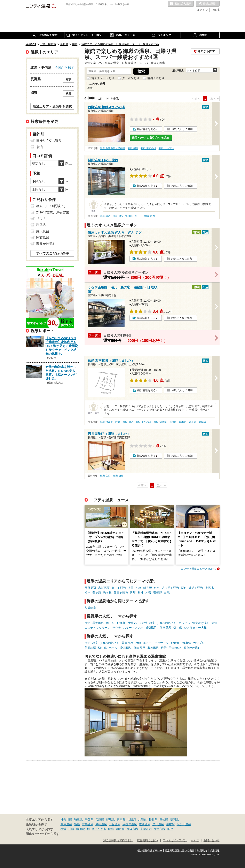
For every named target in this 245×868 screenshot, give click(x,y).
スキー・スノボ (133, 628)
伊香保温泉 (130, 824)
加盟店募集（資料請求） (118, 840)
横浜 (63, 829)
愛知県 (164, 820)
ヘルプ (195, 840)
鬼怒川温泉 (184, 824)
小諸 (139, 588)
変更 (69, 80)
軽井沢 (148, 588)
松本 (87, 592)
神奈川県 (66, 820)
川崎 (71, 829)
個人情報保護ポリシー (150, 851)
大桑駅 (202, 422)
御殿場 (120, 829)
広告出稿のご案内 (148, 840)
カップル (184, 623)
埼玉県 (78, 820)
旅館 (214, 623)
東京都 (121, 820)
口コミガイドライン (175, 840)
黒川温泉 (158, 824)
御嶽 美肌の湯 (148, 148)
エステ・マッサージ (97, 628)
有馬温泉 (88, 824)
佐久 (157, 588)
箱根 (77, 824)
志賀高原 (104, 588)
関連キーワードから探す (43, 834)
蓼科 (184, 588)
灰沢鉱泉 (90, 608)
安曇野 (158, 592)
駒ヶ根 (107, 592)
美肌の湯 (90, 648)
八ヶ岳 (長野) (170, 588)
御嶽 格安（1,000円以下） (127, 216)
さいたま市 (99, 829)
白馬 (167, 592)
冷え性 (143, 623)
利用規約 (202, 851)
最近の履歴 (208, 4)
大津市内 (159, 829)
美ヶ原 (97, 592)
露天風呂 (98, 623)
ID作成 (215, 10)
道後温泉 (145, 824)
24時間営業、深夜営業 (53, 212)
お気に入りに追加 (182, 129)
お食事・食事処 (127, 623)
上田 (131, 588)
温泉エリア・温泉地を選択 (52, 106)
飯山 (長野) (119, 588)
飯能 (111, 829)
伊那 (133, 592)
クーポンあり (131, 78)
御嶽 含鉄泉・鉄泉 (110, 422)
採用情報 (215, 851)
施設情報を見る (146, 129)
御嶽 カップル (166, 148)
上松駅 (173, 422)
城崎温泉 (101, 824)
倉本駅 (183, 422)
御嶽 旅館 (149, 216)
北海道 (142, 820)
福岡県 (174, 820)
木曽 (148, 592)
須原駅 (192, 422)
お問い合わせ (212, 840)
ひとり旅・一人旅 (195, 628)
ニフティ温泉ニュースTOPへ (198, 569)
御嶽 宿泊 (133, 148)
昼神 (141, 592)
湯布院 (170, 824)
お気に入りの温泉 (181, 4)
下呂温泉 (115, 824)
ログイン (202, 10)
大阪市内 (132, 829)
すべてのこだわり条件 (52, 253)
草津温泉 (66, 824)
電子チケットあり (103, 78)
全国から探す (64, 67)
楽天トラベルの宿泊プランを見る (151, 138)
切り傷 (177, 628)
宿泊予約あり (156, 78)
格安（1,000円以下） (163, 623)
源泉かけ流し (201, 623)
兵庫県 (100, 820)
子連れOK (175, 648)
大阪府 (132, 820)
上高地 (209, 588)
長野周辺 (90, 588)
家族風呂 (153, 648)
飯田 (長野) (121, 592)
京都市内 (146, 829)
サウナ (117, 628)
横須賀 (80, 829)
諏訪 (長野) (196, 588)
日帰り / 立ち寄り (49, 141)
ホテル (110, 623)
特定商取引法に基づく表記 (180, 851)
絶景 (164, 648)
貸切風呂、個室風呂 (158, 628)
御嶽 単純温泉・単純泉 (113, 148)
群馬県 (110, 820)
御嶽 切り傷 (160, 422)
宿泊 (87, 623)
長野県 (153, 820)
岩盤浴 (41, 225)
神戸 (170, 829)
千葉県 (89, 820)
